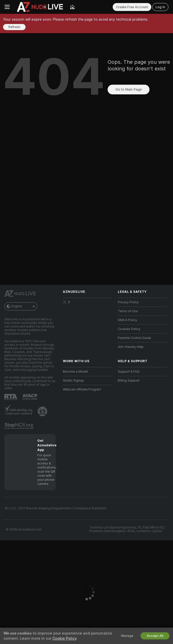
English (21, 306)
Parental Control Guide (134, 338)
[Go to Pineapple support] (43, 411)
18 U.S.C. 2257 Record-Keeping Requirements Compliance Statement (55, 508)
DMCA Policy (128, 320)
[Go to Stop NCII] (19, 426)
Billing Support (129, 381)
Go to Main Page (129, 89)
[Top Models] (72, 7)
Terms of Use (128, 311)
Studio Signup (73, 381)
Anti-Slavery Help (131, 347)
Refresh (14, 27)
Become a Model (75, 372)
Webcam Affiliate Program (82, 389)
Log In (160, 7)
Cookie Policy (64, 638)
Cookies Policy (129, 329)
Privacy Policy (128, 302)
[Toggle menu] (7, 7)
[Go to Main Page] (40, 7)
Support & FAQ (129, 372)
